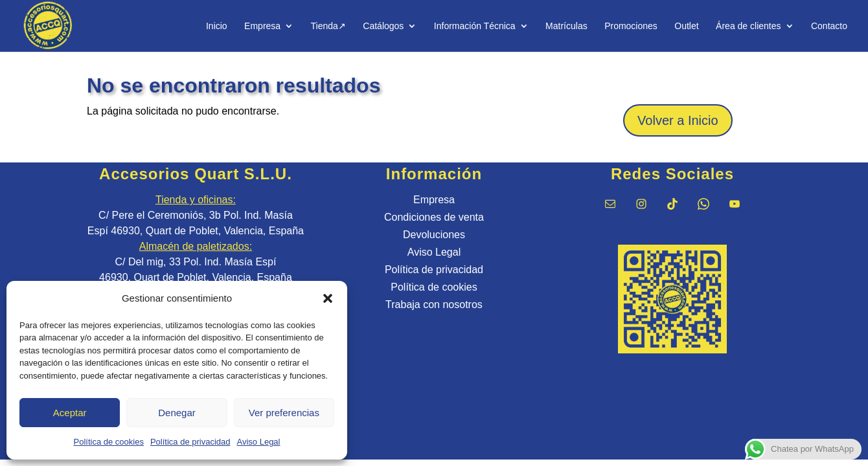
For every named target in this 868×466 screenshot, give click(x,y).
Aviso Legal (259, 442)
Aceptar (70, 413)
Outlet (686, 26)
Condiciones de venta (434, 217)
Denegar (177, 413)
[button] (328, 298)
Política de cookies (109, 442)
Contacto (829, 26)
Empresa (262, 26)
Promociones (631, 26)
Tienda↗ (328, 26)
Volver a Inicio (678, 120)
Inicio (217, 26)
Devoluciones (434, 235)
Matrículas (566, 26)
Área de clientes (748, 26)
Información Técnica (475, 26)
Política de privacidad (190, 442)
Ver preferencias (284, 413)
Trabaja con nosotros (434, 305)
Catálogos (383, 26)
